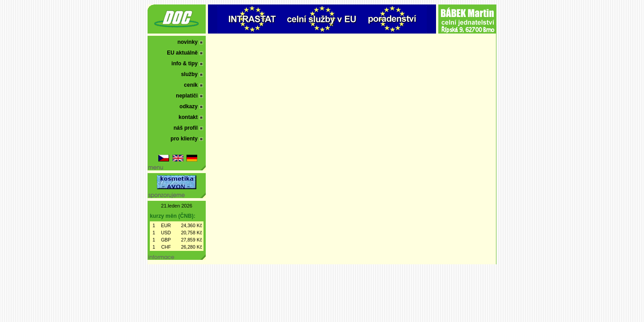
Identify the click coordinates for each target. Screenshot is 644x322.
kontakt (188, 117)
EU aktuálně (182, 53)
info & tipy (184, 64)
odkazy (189, 106)
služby (189, 74)
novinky (188, 42)
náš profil (186, 128)
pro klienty (184, 139)
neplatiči (187, 96)
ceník (191, 85)
